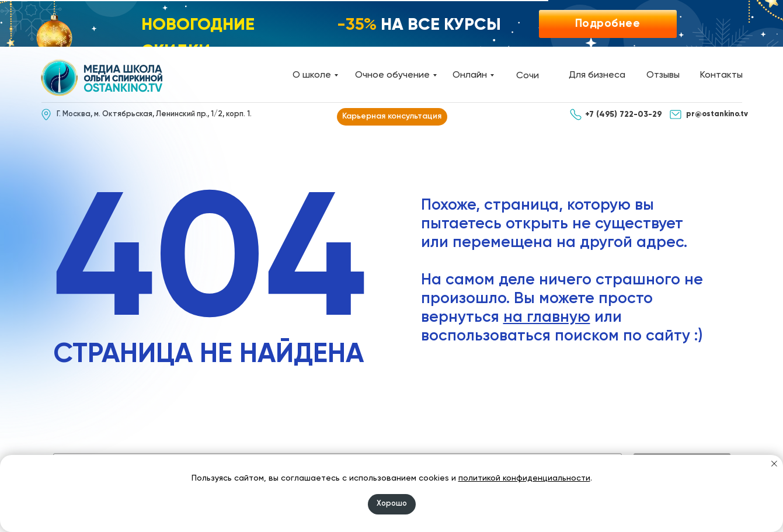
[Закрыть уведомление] (774, 464)
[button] (608, 24)
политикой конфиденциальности (524, 478)
